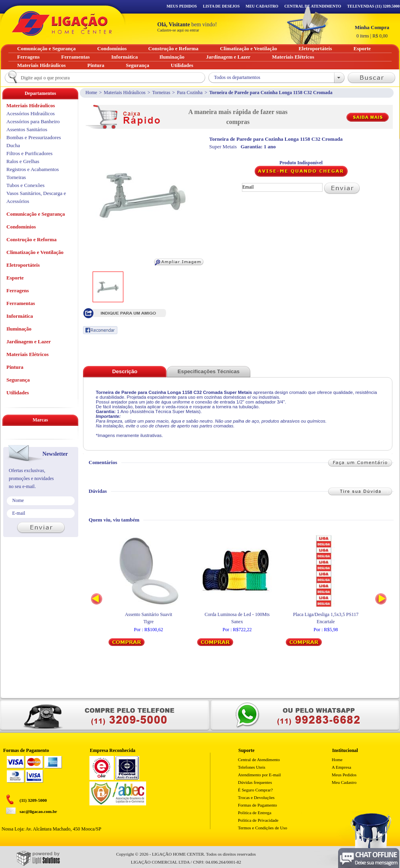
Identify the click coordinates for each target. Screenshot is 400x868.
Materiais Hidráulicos (125, 93)
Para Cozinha (190, 93)
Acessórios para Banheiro (33, 121)
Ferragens (18, 290)
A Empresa (342, 767)
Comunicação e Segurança (36, 214)
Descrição (125, 371)
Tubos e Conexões (26, 185)
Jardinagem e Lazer (29, 341)
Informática (20, 316)
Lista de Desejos (221, 6)
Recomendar (100, 330)
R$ (372, 31)
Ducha (13, 145)
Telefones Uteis (252, 767)
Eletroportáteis (23, 265)
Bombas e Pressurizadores (34, 137)
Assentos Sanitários (27, 129)
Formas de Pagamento (257, 805)
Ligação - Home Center (62, 23)
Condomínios (21, 227)
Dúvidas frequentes (255, 782)
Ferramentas (21, 303)
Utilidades (18, 393)
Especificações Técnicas (209, 371)
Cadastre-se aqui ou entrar (178, 30)
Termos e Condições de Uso (262, 828)
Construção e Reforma (32, 239)
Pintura (15, 367)
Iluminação (19, 329)
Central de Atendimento (259, 760)
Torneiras (161, 93)
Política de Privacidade (258, 820)
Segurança (18, 380)
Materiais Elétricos (28, 354)
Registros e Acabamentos (33, 169)
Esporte (15, 278)
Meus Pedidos (182, 6)
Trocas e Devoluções (256, 797)
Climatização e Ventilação (35, 252)
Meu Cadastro (262, 6)
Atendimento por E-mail (259, 775)
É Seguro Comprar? (255, 790)
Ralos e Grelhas (23, 161)
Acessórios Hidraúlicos (31, 113)
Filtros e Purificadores (30, 153)
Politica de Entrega (255, 813)
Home (91, 93)
